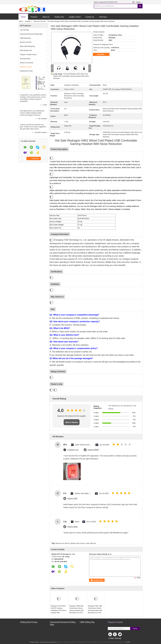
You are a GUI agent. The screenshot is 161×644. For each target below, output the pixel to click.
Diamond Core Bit (39, 21)
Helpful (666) (72, 527)
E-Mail (111, 638)
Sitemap (118, 638)
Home (23, 17)
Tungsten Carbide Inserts (28, 55)
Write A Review (72, 422)
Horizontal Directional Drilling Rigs (31, 34)
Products (34, 17)
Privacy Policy (34, 642)
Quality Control (75, 17)
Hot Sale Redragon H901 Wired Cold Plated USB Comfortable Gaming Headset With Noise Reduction (71, 76)
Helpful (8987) (93, 450)
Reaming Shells (25, 59)
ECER (128, 642)
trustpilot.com (73, 450)
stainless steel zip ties (77, 543)
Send (135, 629)
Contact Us (90, 17)
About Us (46, 17)
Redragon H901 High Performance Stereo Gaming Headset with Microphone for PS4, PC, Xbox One (95, 610)
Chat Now (103, 17)
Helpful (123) (72, 499)
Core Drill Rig (24, 30)
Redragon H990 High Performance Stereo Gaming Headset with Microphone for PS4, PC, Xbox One (76, 610)
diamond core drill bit (62, 543)
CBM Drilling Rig (25, 38)
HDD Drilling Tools (26, 50)
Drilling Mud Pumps (26, 71)
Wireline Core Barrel (27, 63)
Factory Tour (59, 17)
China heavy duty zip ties (48, 642)
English (139, 2)
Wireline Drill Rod (26, 42)
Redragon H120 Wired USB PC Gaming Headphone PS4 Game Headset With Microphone (59, 610)
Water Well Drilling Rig (27, 46)
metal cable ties (91, 543)
